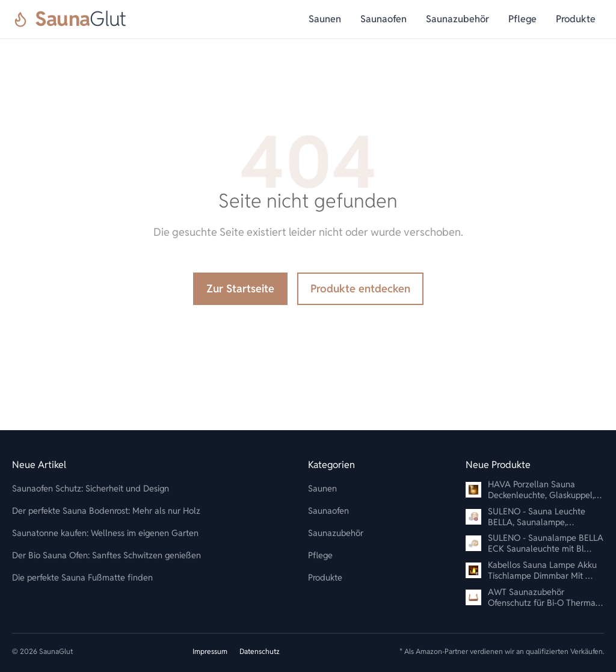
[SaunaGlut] (69, 19)
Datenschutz (260, 651)
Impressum (210, 651)
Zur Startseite (240, 288)
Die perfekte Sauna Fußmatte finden (82, 577)
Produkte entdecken (360, 288)
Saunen (325, 19)
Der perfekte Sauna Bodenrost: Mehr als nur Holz (106, 510)
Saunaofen (383, 19)
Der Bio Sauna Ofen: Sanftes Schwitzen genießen (106, 555)
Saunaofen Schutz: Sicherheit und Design (91, 488)
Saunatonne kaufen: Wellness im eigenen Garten (105, 533)
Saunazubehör (457, 19)
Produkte (576, 19)
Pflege (522, 19)
